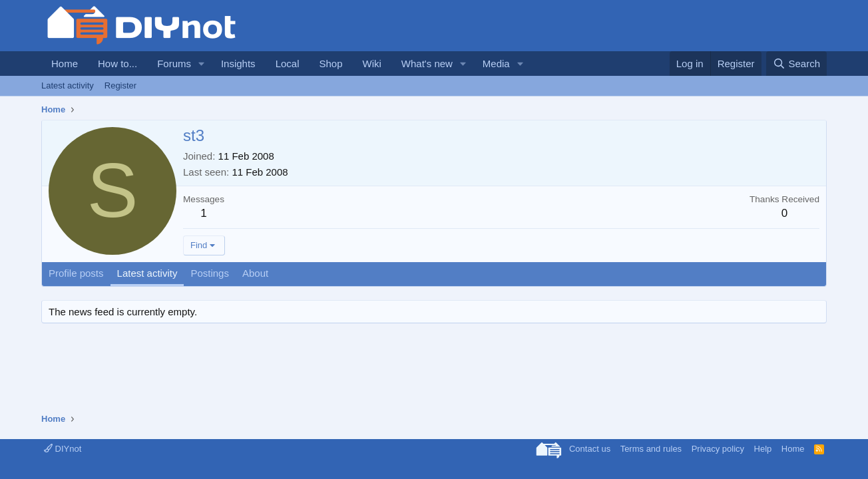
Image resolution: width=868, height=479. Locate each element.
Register (120, 85)
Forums (174, 64)
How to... (117, 64)
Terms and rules (651, 449)
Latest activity (68, 85)
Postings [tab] (210, 273)
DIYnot (63, 449)
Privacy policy (718, 449)
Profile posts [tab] (76, 273)
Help (763, 449)
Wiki (372, 64)
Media (496, 64)
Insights (238, 64)
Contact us (590, 449)
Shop (330, 64)
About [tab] (255, 273)
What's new (427, 64)
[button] (202, 64)
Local (288, 64)
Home (65, 64)
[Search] (796, 64)
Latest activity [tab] (147, 273)
